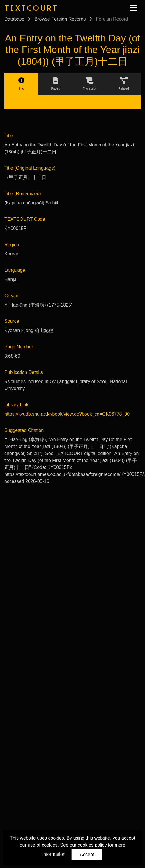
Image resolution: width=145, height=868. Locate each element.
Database (14, 19)
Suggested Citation (24, 430)
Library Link (16, 405)
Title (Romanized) (23, 194)
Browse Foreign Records (60, 19)
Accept (87, 855)
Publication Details (24, 372)
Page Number (19, 347)
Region (12, 245)
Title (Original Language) (30, 168)
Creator (12, 296)
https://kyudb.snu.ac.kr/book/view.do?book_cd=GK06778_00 (67, 414)
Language (15, 270)
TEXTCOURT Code (25, 219)
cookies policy (92, 845)
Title (9, 136)
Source (12, 321)
